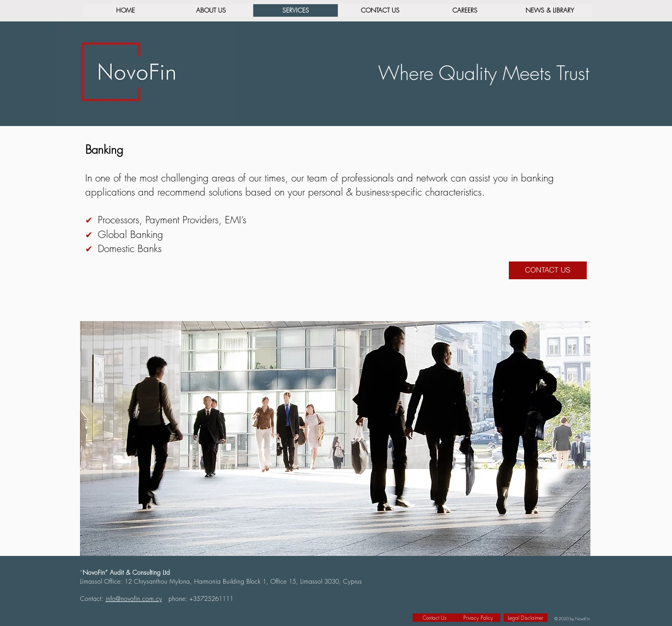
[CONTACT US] (548, 270)
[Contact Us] (435, 618)
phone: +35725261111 (201, 599)
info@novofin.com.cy (134, 599)
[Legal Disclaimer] (526, 618)
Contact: (93, 599)
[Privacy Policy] (479, 618)
